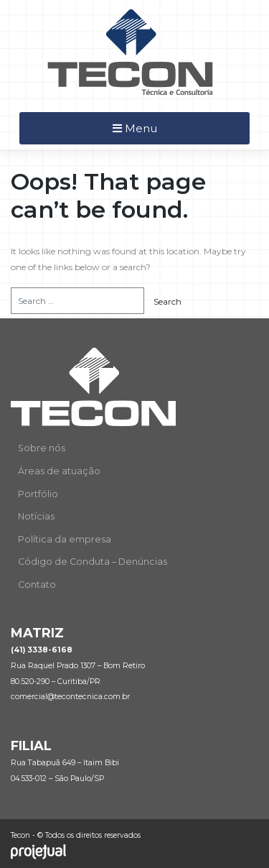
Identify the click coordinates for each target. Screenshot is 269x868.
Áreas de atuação (59, 471)
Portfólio (38, 494)
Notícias (36, 516)
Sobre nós (42, 448)
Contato (37, 585)
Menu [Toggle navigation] (135, 128)
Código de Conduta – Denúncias (93, 562)
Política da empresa (65, 539)
